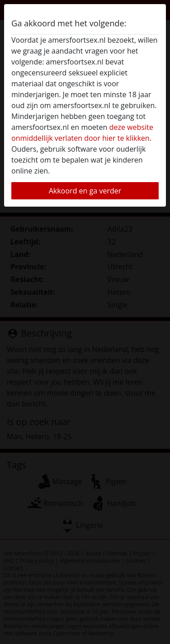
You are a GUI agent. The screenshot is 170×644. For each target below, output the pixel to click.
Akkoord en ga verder (85, 191)
